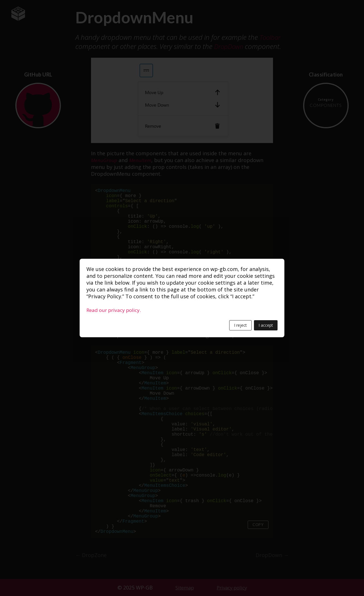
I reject (240, 325)
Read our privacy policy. (115, 310)
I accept (266, 325)
